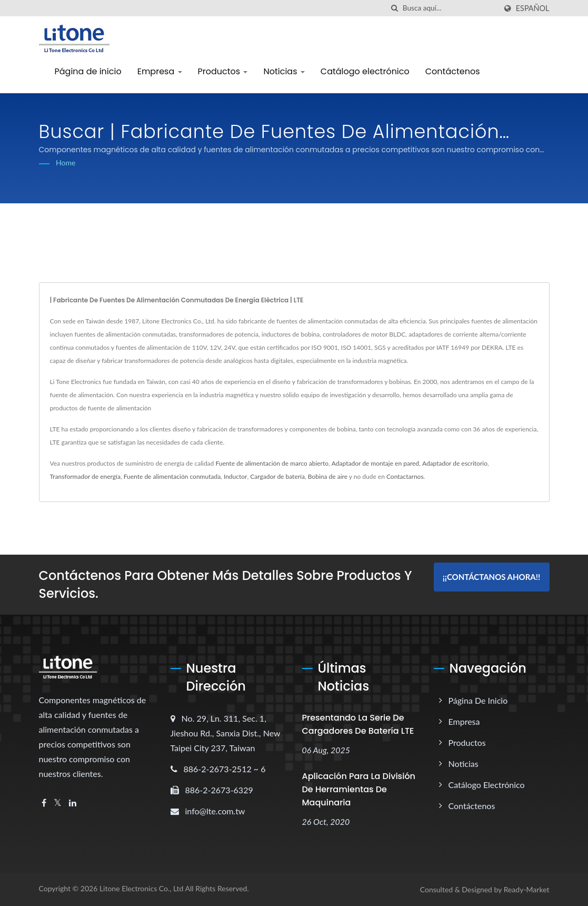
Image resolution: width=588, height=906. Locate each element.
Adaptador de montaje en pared (375, 463)
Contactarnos (405, 476)
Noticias (284, 71)
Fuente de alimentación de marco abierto (272, 463)
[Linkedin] (73, 803)
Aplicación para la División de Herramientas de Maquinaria (359, 789)
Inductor (236, 476)
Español (533, 8)
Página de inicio (88, 71)
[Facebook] (44, 803)
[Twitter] (58, 803)
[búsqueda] (395, 8)
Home (66, 163)
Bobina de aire (328, 476)
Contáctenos (453, 71)
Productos (223, 71)
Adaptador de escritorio (455, 463)
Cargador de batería (277, 476)
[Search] (450, 8)
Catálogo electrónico (365, 71)
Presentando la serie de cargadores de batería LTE (358, 724)
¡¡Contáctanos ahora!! (491, 577)
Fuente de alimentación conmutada (172, 476)
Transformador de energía (85, 476)
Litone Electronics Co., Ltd (142, 888)
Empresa (160, 71)
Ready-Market (527, 889)
